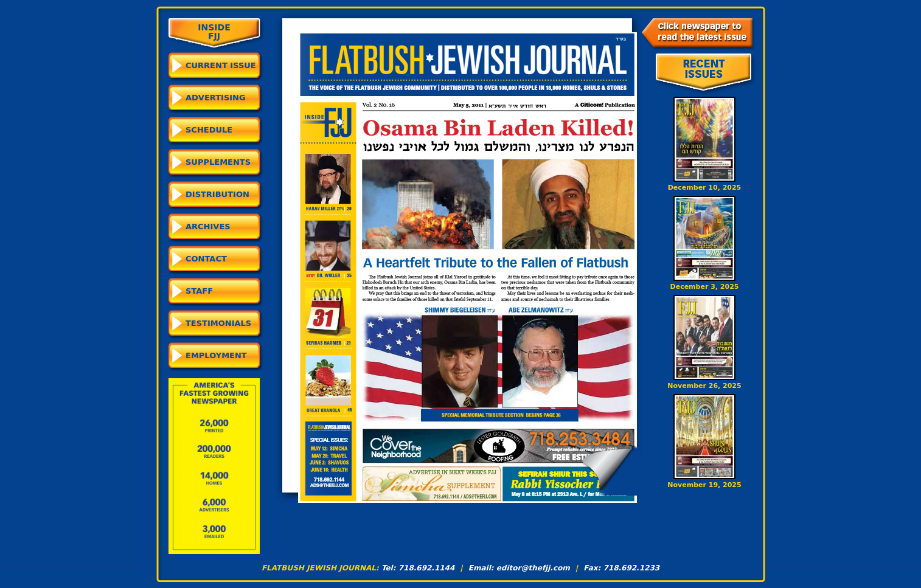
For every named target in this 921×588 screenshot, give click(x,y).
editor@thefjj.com (533, 568)
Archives (208, 227)
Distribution (217, 194)
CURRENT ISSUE (221, 65)
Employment (216, 355)
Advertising (216, 98)
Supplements (218, 162)
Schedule (209, 130)
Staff (199, 291)
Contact (206, 259)
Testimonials (218, 323)
